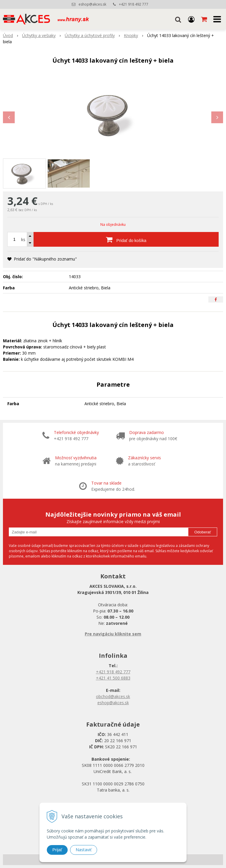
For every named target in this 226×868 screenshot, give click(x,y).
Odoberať (203, 532)
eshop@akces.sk (92, 4)
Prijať (57, 850)
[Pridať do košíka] (126, 239)
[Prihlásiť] (191, 19)
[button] (178, 19)
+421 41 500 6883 (113, 678)
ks (23, 239)
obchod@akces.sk (113, 696)
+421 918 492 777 (134, 4)
